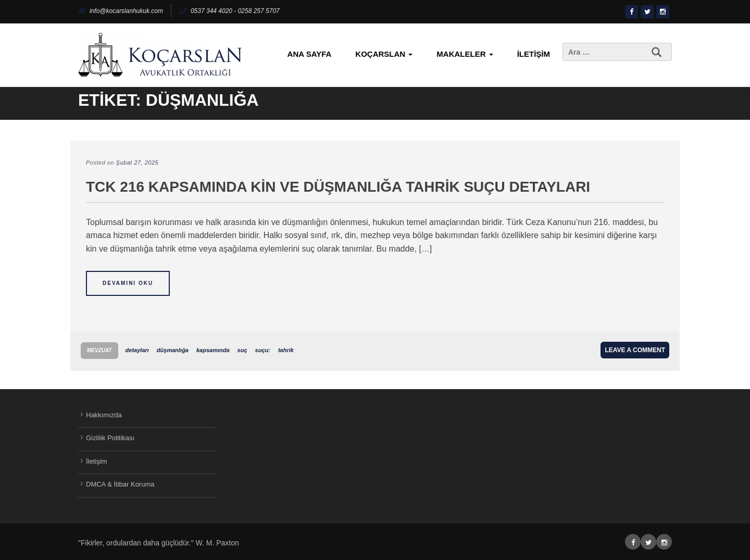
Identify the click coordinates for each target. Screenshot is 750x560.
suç (242, 350)
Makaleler (465, 54)
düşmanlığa (173, 350)
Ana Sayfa (310, 54)
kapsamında (213, 350)
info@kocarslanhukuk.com (121, 11)
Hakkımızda (104, 415)
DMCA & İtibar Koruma (120, 484)
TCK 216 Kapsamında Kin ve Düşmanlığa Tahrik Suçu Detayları (338, 187)
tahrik (286, 350)
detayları (137, 350)
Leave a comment (635, 350)
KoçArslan (384, 54)
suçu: (263, 350)
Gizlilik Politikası (110, 438)
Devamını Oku (128, 283)
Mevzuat (99, 350)
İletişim (534, 54)
